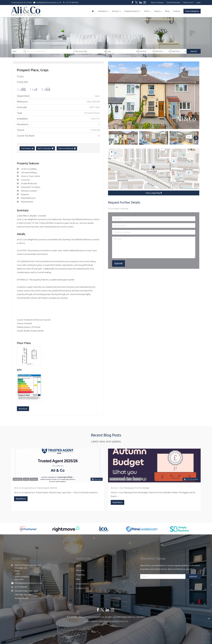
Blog (167, 11)
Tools (147, 11)
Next (195, 138)
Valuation (103, 11)
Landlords (18, 479)
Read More (21, 499)
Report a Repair (157, 2)
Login (198, 2)
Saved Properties (173, 2)
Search (194, 51)
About (158, 11)
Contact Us (81, 588)
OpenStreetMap (189, 188)
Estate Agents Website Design (99, 621)
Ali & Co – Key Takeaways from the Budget (130, 488)
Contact (177, 11)
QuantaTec (123, 621)
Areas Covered (82, 584)
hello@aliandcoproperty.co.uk (48, 2)
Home (79, 566)
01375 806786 (70, 2)
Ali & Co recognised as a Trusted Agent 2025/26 (36, 488)
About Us (80, 570)
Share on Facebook (67, 148)
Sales (129, 479)
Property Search (132, 11)
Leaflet (182, 188)
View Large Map (154, 193)
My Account (188, 2)
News (26, 479)
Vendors (34, 479)
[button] (154, 167)
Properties (80, 575)
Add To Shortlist (44, 148)
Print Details (26, 148)
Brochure (23, 409)
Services (116, 11)
